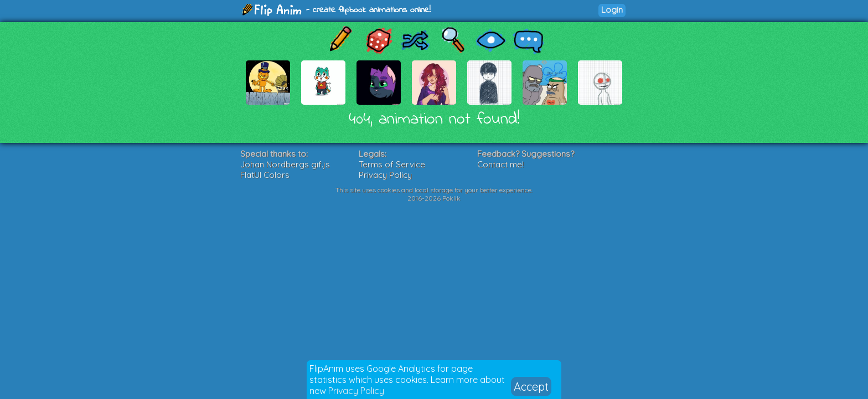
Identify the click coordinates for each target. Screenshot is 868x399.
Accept (531, 387)
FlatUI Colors (265, 175)
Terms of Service (392, 164)
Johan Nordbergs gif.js (285, 164)
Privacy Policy (356, 391)
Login (612, 10)
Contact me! (500, 164)
